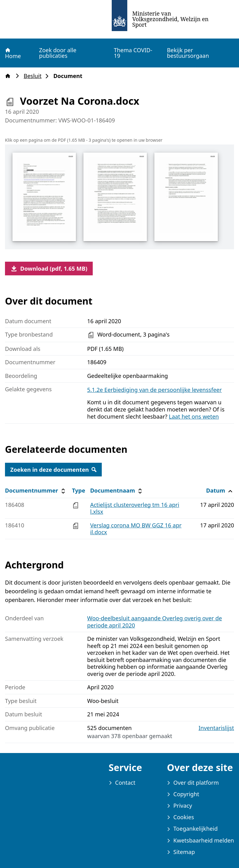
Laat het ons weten (194, 416)
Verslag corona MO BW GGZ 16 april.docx (136, 529)
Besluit (34, 76)
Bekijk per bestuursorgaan (188, 53)
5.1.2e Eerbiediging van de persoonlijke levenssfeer (155, 390)
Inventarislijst (216, 728)
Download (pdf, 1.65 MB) (49, 269)
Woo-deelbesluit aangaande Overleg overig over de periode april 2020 (155, 622)
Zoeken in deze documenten (53, 470)
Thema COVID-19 (133, 53)
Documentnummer (36, 491)
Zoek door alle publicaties (58, 53)
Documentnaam (117, 491)
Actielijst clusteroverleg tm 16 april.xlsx (135, 508)
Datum (220, 491)
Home (13, 53)
